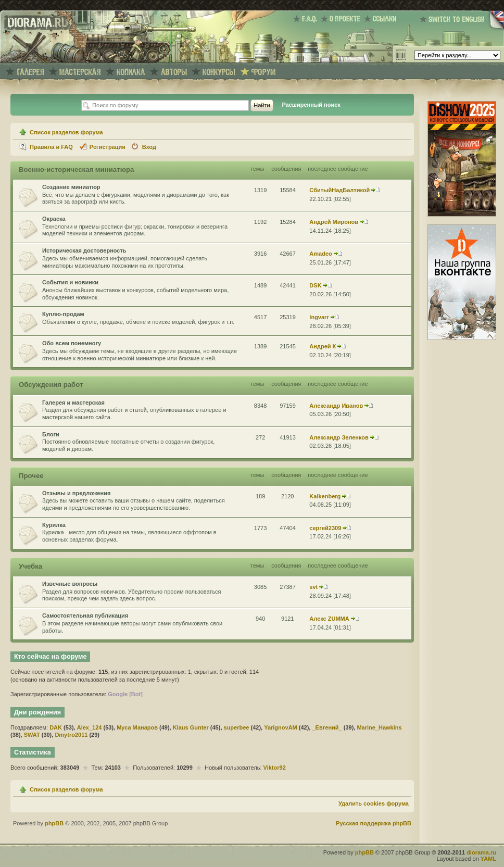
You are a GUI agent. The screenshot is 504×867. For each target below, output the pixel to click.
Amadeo (320, 254)
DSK (315, 285)
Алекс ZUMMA (329, 619)
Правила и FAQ (51, 147)
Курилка (54, 525)
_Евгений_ (327, 727)
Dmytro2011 (71, 735)
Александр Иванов (336, 406)
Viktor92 (275, 768)
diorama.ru (481, 852)
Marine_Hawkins (379, 727)
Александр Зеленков (339, 437)
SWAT (32, 735)
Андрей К (323, 346)
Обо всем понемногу (72, 343)
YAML (488, 859)
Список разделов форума (66, 132)
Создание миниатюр (71, 187)
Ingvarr (319, 317)
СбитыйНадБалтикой (339, 190)
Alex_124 (90, 727)
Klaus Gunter (191, 727)
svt (313, 587)
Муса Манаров (137, 727)
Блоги (51, 434)
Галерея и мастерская (73, 403)
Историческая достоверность (84, 250)
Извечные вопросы (70, 584)
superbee (237, 727)
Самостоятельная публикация (85, 615)
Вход (149, 147)
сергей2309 (325, 528)
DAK (56, 727)
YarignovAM (281, 727)
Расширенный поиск (311, 105)
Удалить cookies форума (374, 803)
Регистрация (108, 147)
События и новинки (70, 282)
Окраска (54, 219)
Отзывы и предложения (76, 493)
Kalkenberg (325, 496)
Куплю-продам (63, 314)
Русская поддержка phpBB (374, 823)
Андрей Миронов (334, 222)
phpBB (54, 823)
